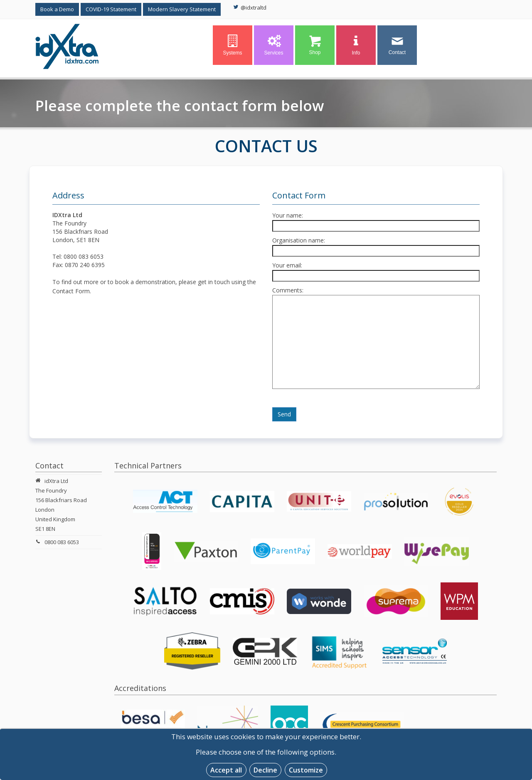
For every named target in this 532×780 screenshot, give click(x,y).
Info (356, 45)
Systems (232, 45)
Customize (306, 770)
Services (273, 45)
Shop (315, 45)
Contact (397, 45)
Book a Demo (57, 9)
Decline (265, 770)
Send (284, 414)
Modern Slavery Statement (182, 9)
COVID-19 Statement (111, 9)
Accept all (226, 770)
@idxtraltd (250, 7)
